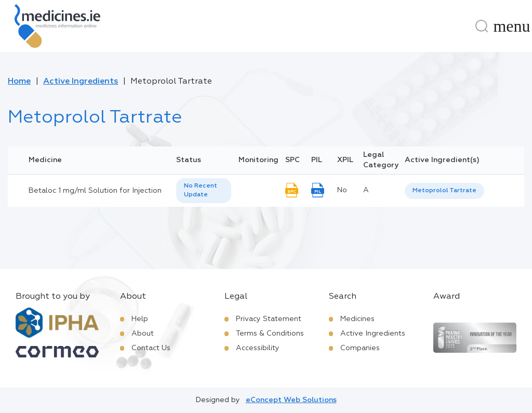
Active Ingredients (81, 82)
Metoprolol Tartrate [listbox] (444, 191)
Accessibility (258, 348)
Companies (360, 348)
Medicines (357, 319)
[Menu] (512, 26)
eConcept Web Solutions (291, 400)
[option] (444, 191)
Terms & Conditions (270, 334)
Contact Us (151, 348)
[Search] (482, 26)
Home (19, 82)
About (143, 334)
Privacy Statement (269, 319)
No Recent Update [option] (201, 190)
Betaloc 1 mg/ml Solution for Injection (95, 191)
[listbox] (204, 191)
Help (140, 319)
